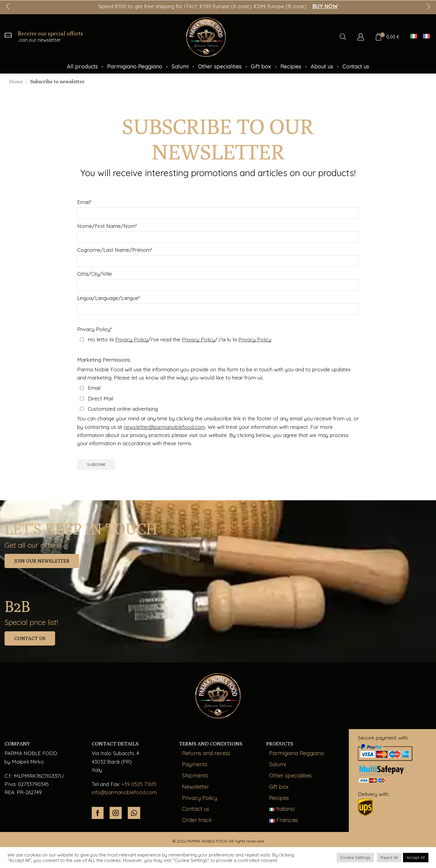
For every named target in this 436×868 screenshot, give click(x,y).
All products (82, 66)
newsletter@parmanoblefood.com (165, 427)
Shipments (195, 776)
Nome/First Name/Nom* (107, 226)
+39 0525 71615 (139, 784)
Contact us (356, 66)
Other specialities (220, 66)
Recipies (291, 66)
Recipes (279, 798)
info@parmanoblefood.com (124, 792)
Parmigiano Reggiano (135, 66)
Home (16, 81)
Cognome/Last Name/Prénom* (115, 250)
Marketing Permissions (104, 360)
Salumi (180, 66)
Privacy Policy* (94, 329)
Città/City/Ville (95, 274)
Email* (84, 202)
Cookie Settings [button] (355, 857)
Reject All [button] (389, 857)
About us (322, 66)
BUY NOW (325, 6)
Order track (197, 820)
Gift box (261, 66)
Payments (195, 764)
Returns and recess (206, 753)
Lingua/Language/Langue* (109, 298)
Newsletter (195, 787)
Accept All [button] (416, 857)
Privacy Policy (200, 798)
